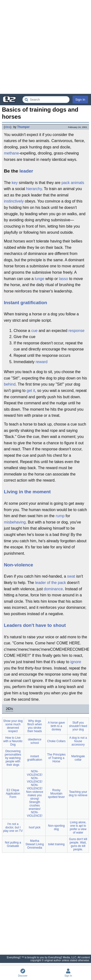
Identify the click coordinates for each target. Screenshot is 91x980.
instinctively (14, 201)
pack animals (73, 183)
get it (31, 391)
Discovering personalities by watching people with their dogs (13, 758)
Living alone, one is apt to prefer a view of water (78, 827)
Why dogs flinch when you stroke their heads (35, 726)
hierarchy (34, 189)
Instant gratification (25, 303)
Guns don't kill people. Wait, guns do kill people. (78, 844)
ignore (76, 662)
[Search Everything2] (46, 100)
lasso (63, 279)
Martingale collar (78, 758)
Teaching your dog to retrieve (78, 794)
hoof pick (35, 827)
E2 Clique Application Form (13, 794)
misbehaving (15, 522)
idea (8, 127)
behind (10, 384)
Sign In (80, 100)
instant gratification (35, 758)
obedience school (35, 741)
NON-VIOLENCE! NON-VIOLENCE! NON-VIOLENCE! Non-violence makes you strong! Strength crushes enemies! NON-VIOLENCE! (35, 794)
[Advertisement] (45, 47)
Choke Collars (56, 741)
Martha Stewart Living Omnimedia (35, 844)
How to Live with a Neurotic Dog (13, 741)
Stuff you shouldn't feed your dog (78, 726)
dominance (53, 589)
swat (71, 576)
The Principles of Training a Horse (56, 758)
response (76, 331)
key (15, 183)
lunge (39, 279)
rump (60, 516)
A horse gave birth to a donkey (56, 726)
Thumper (23, 127)
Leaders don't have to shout (35, 625)
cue (34, 331)
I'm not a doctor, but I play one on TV (13, 827)
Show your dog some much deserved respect (13, 726)
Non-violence (18, 565)
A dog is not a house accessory (78, 741)
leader (26, 171)
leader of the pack (51, 583)
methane (11, 153)
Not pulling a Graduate (13, 844)
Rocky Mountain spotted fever (56, 794)
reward (42, 362)
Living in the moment (27, 492)
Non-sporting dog (56, 827)
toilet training (56, 844)
